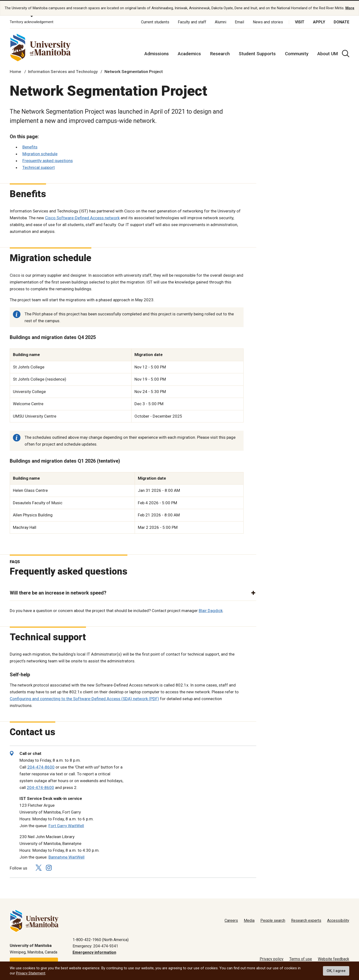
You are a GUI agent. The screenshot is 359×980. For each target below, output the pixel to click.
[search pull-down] (346, 53)
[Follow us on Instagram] (49, 868)
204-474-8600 (41, 767)
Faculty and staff (192, 22)
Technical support (39, 167)
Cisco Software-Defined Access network (82, 218)
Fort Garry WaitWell (66, 825)
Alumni (221, 22)
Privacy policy (272, 959)
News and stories (268, 22)
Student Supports (257, 53)
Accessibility (338, 920)
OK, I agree (336, 971)
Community (297, 53)
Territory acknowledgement (32, 22)
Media (249, 920)
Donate (341, 22)
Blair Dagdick (211, 610)
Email (239, 22)
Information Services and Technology (63, 72)
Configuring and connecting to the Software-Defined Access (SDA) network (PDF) (84, 698)
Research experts (306, 920)
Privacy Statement (31, 973)
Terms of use (301, 959)
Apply (319, 22)
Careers (231, 920)
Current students (155, 22)
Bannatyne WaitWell (66, 857)
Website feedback (334, 959)
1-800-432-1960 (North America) (101, 939)
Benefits (30, 147)
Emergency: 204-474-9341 (95, 946)
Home (15, 72)
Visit (300, 22)
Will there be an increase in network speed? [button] (58, 593)
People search (273, 920)
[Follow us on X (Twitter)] (38, 868)
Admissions (157, 53)
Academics (189, 53)
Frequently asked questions (48, 160)
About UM (328, 53)
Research (220, 53)
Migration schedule (40, 154)
